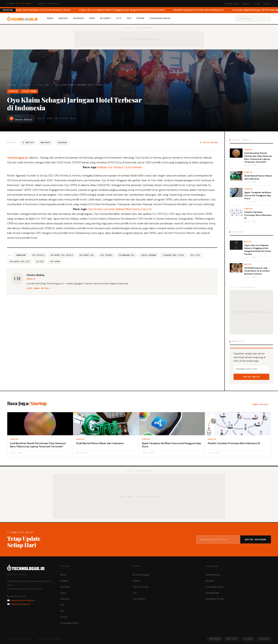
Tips (129, 18)
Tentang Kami (231, 4)
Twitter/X (232, 639)
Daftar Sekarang (256, 540)
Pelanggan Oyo (126, 255)
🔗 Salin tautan (208, 143)
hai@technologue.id (20, 604)
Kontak (267, 4)
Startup (26, 85)
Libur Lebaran (148, 255)
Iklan (257, 4)
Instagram (214, 639)
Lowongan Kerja (160, 18)
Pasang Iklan (212, 593)
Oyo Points (106, 255)
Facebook (62, 143)
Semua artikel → (262, 404)
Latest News (43, 85)
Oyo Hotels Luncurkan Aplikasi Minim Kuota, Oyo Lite (120, 209)
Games (137, 581)
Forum (141, 18)
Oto (119, 18)
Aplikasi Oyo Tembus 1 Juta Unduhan (120, 167)
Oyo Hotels (38, 255)
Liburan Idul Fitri (173, 255)
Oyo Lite (195, 255)
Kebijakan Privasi (215, 599)
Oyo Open (55, 262)
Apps (92, 18)
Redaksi (246, 4)
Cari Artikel (139, 599)
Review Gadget (141, 575)
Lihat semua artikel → (39, 288)
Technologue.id (17, 158)
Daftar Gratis (251, 377)
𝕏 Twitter (28, 143)
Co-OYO (40, 262)
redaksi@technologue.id (23, 600)
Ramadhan (21, 255)
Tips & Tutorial (141, 587)
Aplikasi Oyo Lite (20, 262)
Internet (106, 18)
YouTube (248, 639)
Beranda (11, 85)
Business (79, 18)
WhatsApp (45, 143)
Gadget (63, 18)
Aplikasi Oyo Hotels (62, 255)
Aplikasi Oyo (87, 255)
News (50, 18)
